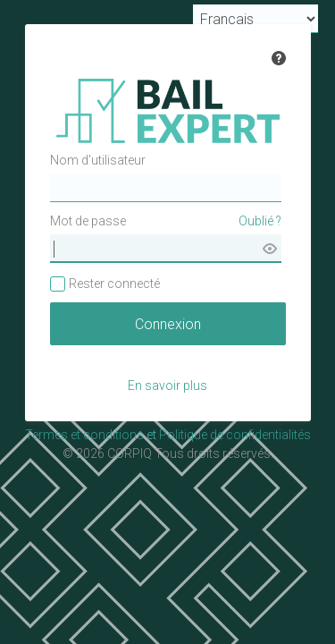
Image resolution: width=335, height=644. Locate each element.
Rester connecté (114, 284)
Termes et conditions (84, 435)
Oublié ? (260, 221)
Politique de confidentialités (235, 435)
